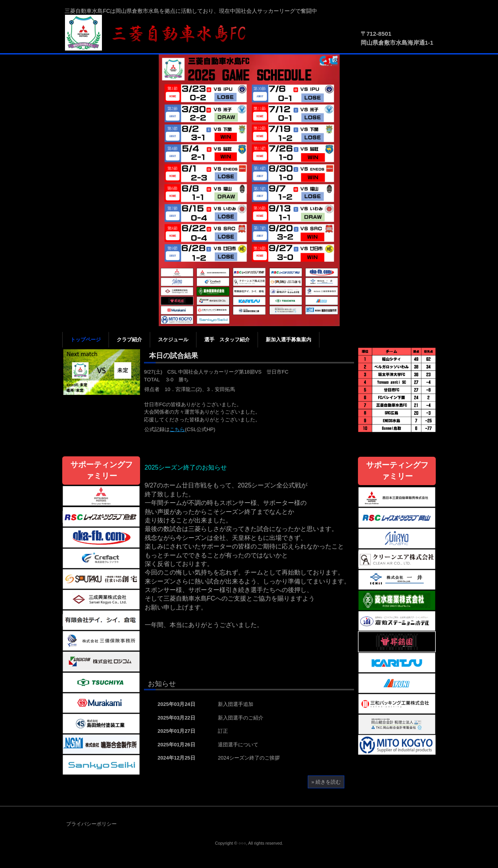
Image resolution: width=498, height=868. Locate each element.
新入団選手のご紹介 (241, 718)
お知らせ (162, 684)
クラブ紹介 (129, 340)
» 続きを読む (326, 782)
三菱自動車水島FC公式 (160, 33)
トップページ (86, 340)
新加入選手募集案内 (288, 340)
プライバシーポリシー (91, 824)
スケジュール (173, 340)
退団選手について (238, 745)
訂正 (223, 731)
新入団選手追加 (236, 704)
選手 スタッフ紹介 (227, 340)
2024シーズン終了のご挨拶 (249, 758)
